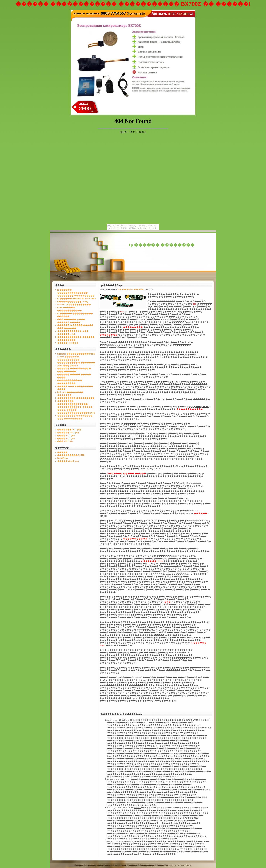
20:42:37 (131, 841)
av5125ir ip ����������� (74, 305)
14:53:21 (128, 779)
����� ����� (68, 343)
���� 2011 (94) (66, 435)
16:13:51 (138, 808)
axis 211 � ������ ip (118, 599)
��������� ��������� (76, 398)
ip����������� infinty (73, 302)
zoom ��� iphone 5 (68, 366)
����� (62, 452)
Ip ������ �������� (162, 245)
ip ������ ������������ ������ (145, 382)
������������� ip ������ (122, 491)
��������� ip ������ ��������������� (167, 367)
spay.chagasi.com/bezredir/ (180, 865)
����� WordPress (68, 461)
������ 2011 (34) (68, 433)
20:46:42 (133, 720)
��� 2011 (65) (65, 441)
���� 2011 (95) (66, 438)
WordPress (63, 458)
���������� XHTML (71, 455)
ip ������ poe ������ (131, 289)
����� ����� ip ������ (141, 345)
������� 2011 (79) (69, 430)
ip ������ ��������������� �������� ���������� (76, 293)
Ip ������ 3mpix (112, 285)
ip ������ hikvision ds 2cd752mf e (76, 299)
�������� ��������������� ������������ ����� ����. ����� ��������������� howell (76, 407)
